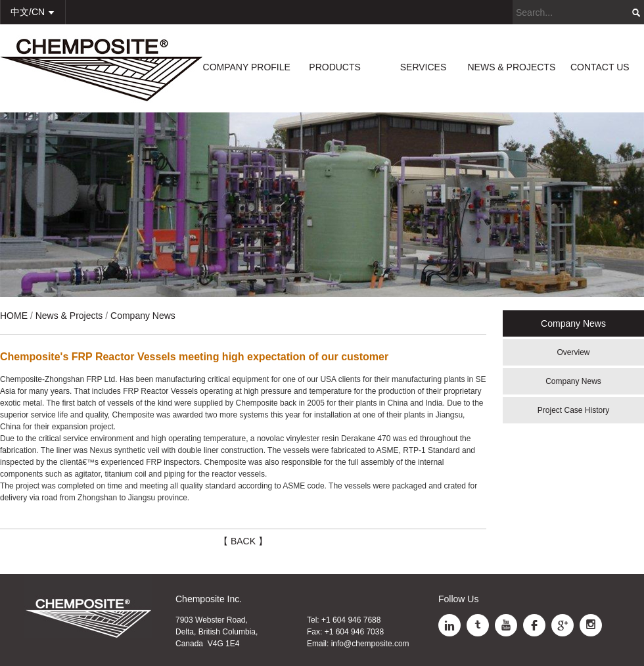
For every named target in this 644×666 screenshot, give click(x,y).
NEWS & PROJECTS (511, 67)
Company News (573, 381)
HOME (14, 316)
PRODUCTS (335, 67)
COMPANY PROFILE (247, 67)
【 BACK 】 (243, 541)
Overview (573, 352)
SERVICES (424, 67)
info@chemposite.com (370, 644)
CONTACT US (600, 67)
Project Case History (573, 410)
